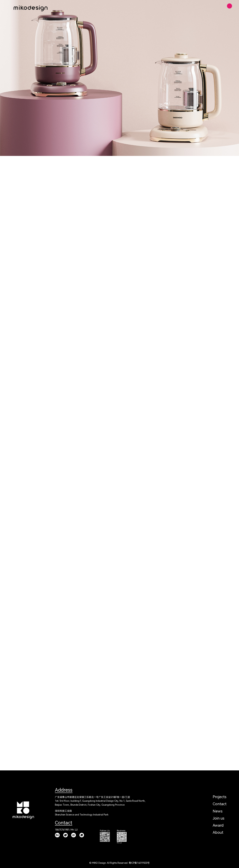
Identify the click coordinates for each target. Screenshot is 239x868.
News (218, 811)
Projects (219, 797)
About (218, 832)
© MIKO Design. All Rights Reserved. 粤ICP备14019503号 (119, 863)
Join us (218, 818)
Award (218, 825)
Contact (220, 804)
